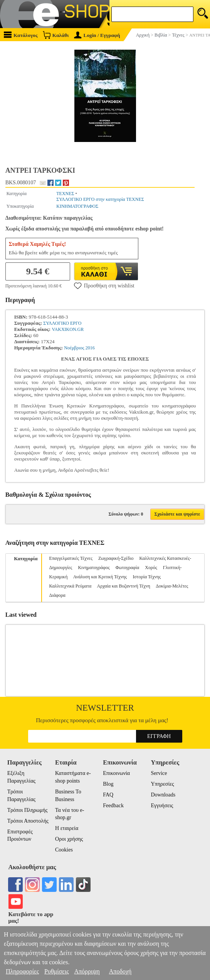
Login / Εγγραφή (97, 35)
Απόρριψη (87, 971)
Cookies (64, 850)
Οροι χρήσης (69, 839)
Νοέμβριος (74, 348)
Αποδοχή (120, 971)
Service (159, 773)
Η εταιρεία (67, 828)
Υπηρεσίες (163, 784)
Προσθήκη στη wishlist (104, 285)
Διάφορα (57, 595)
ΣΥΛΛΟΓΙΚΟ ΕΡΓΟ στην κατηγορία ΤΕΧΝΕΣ (100, 199)
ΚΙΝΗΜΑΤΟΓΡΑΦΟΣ (77, 206)
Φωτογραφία (128, 568)
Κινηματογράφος (94, 568)
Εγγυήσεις (162, 806)
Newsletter (105, 708)
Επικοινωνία (116, 773)
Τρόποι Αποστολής (28, 821)
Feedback (113, 806)
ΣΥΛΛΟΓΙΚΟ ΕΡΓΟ (62, 323)
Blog (108, 784)
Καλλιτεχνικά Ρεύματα (70, 586)
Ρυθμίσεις (56, 971)
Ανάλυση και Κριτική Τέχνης (100, 577)
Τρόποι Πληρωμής (28, 810)
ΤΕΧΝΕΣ (65, 194)
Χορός (151, 568)
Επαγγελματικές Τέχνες (71, 558)
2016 (90, 348)
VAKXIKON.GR (68, 329)
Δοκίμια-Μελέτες (172, 586)
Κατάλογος (21, 35)
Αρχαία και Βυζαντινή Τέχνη (124, 586)
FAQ (108, 795)
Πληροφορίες (22, 971)
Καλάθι (56, 35)
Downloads (163, 795)
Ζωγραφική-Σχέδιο (116, 558)
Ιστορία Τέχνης (147, 577)
